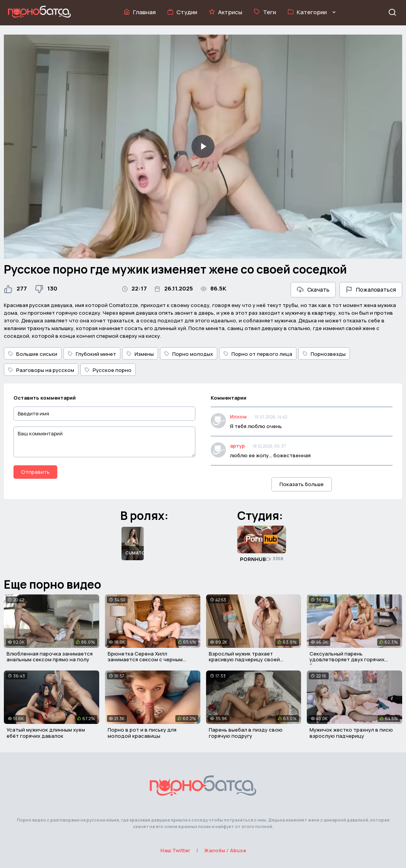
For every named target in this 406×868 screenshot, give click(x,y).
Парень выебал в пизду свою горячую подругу (246, 733)
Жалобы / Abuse (225, 850)
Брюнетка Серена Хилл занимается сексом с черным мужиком (145, 660)
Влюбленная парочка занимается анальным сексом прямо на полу (50, 657)
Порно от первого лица (258, 354)
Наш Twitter (175, 850)
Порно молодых (189, 354)
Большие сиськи (33, 354)
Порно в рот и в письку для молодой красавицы (142, 733)
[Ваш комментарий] (104, 442)
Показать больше (302, 484)
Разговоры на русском (41, 370)
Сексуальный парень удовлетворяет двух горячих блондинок (347, 660)
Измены (140, 354)
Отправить (35, 472)
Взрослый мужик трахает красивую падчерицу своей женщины (244, 660)
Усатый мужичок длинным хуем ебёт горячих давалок (46, 733)
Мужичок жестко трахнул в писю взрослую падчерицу (351, 733)
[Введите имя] (104, 414)
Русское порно (108, 370)
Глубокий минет (92, 354)
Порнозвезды (324, 354)
